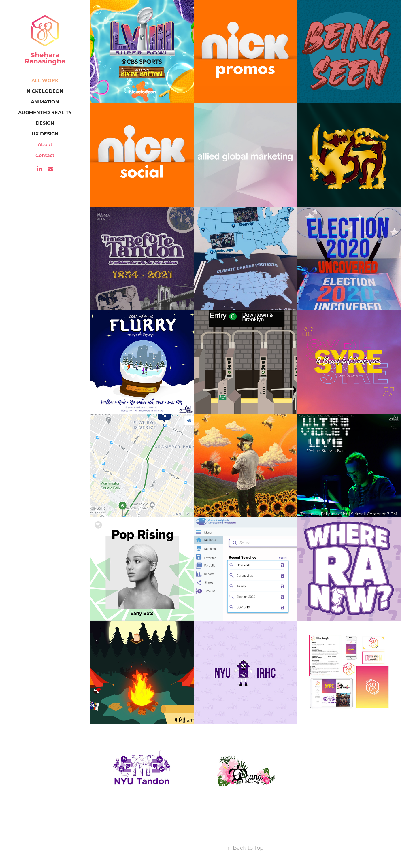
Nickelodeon (45, 91)
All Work (45, 80)
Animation (45, 102)
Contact (45, 155)
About (45, 144)
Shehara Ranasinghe (45, 58)
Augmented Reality (45, 112)
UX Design (45, 134)
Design (45, 123)
